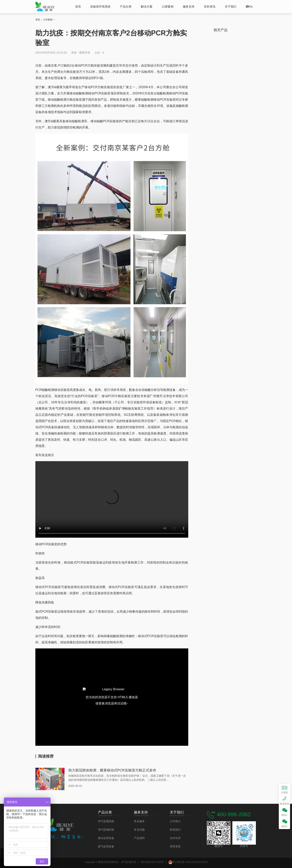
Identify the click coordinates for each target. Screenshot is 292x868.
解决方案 (147, 7)
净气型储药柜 (106, 830)
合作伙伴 (175, 838)
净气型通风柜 (106, 821)
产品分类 (126, 7)
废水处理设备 (106, 838)
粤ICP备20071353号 (152, 862)
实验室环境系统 (100, 7)
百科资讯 (210, 7)
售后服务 (139, 821)
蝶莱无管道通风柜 (45, 7)
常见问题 (139, 830)
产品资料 (139, 838)
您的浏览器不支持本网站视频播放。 (112, 499)
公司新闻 (48, 20)
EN (251, 7)
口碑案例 (168, 7)
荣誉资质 (175, 846)
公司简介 (175, 821)
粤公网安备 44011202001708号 (188, 862)
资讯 (38, 20)
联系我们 (175, 830)
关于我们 (231, 7)
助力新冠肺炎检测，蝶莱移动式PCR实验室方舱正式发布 (112, 770)
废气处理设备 (106, 846)
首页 (78, 7)
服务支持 (189, 7)
